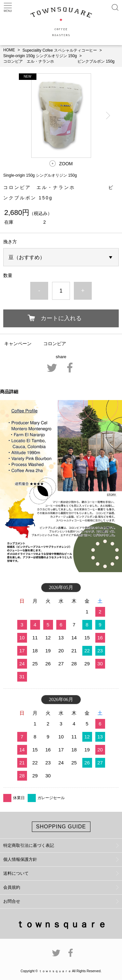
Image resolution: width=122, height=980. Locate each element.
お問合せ (12, 901)
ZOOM (66, 164)
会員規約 (12, 887)
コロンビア (55, 344)
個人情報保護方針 (20, 859)
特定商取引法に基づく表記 (29, 845)
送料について (16, 873)
